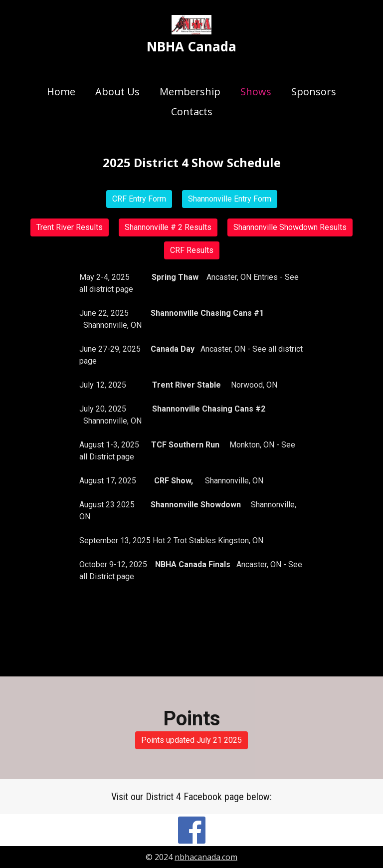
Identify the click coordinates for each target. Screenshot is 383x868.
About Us (117, 92)
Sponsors (314, 92)
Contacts (192, 111)
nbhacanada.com (206, 857)
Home (61, 92)
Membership (190, 92)
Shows (256, 92)
